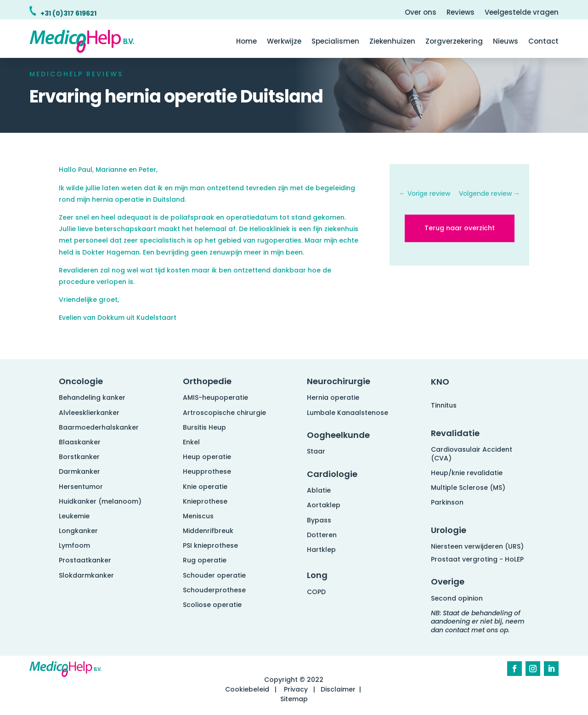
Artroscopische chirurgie (224, 413)
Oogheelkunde (338, 435)
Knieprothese (205, 501)
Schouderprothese (214, 590)
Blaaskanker (80, 442)
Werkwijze (284, 42)
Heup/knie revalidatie (467, 473)
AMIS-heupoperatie (215, 397)
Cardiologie (332, 474)
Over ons (421, 13)
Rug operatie (205, 560)
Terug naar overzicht (460, 228)
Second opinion (457, 598)
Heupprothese (207, 471)
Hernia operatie (333, 397)
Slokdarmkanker (86, 575)
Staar (316, 451)
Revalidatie (455, 433)
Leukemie (74, 516)
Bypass (319, 520)
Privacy (296, 689)
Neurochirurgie (339, 381)
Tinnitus (444, 405)
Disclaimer (338, 689)
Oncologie (81, 381)
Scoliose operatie (212, 605)
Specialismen (335, 42)
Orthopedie (207, 381)
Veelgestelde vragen (522, 13)
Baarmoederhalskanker (99, 427)
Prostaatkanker (85, 560)
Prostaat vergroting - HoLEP (477, 559)
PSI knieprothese (210, 545)
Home (246, 42)
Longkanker (78, 531)
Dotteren (322, 535)
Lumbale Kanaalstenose (348, 413)
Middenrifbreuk (208, 531)
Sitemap (294, 699)
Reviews (461, 13)
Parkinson (447, 502)
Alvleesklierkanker (89, 413)
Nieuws (506, 42)
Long (317, 575)
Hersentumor (81, 487)
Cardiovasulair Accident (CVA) (472, 454)
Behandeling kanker (92, 397)
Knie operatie (205, 487)
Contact (543, 42)
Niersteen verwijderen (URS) (477, 546)
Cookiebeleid (247, 689)
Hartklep (321, 550)
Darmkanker (79, 471)
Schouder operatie (214, 575)
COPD (316, 592)
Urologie (449, 530)
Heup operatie (207, 457)
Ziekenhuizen (392, 42)
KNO (440, 382)
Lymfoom (74, 545)
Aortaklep (324, 505)
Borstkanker (79, 457)
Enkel (191, 442)
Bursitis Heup (204, 427)
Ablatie (319, 490)
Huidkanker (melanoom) (100, 501)
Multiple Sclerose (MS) (468, 488)
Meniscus (198, 516)
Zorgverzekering (454, 42)
